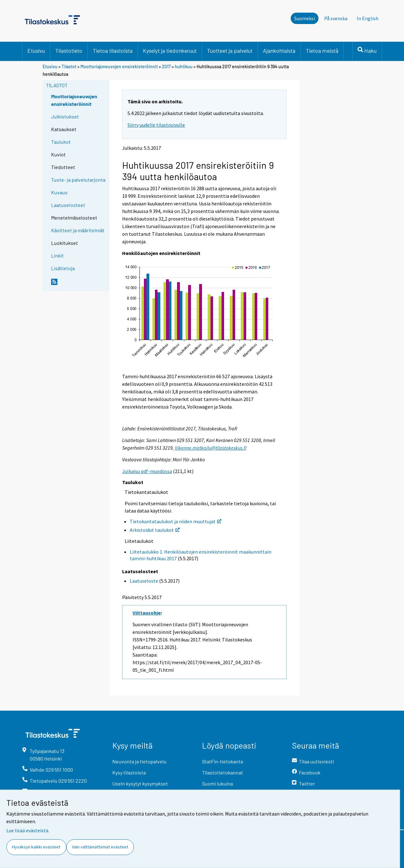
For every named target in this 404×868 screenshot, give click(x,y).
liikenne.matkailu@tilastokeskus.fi (211, 448)
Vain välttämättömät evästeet (100, 847)
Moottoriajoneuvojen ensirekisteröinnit (119, 67)
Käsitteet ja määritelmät (78, 230)
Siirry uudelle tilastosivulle (156, 125)
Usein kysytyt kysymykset (140, 783)
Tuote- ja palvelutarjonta (78, 180)
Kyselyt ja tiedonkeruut (170, 51)
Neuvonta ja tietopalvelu (140, 761)
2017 (166, 67)
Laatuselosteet (68, 205)
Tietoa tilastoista (113, 51)
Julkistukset (65, 116)
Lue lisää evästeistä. (28, 830)
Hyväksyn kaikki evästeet (36, 847)
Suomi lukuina (217, 783)
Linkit (57, 255)
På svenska (336, 18)
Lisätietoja (63, 268)
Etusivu (36, 51)
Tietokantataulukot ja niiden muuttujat (175, 521)
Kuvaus (59, 192)
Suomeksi (305, 18)
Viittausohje (147, 613)
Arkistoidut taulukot (155, 530)
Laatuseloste (144, 581)
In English (368, 18)
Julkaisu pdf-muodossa (147, 471)
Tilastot (69, 67)
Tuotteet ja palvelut (230, 51)
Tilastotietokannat (223, 772)
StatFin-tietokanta (223, 761)
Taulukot (61, 142)
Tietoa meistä (322, 51)
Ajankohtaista (279, 51)
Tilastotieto (69, 51)
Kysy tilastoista (129, 772)
